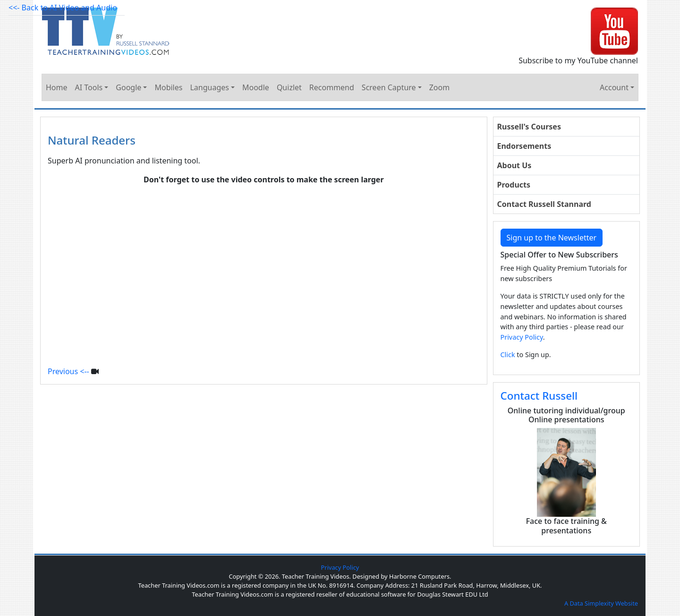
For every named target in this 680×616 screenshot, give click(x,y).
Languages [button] (209, 87)
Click (508, 355)
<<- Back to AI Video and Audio (63, 8)
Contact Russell (539, 396)
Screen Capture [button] (389, 87)
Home (57, 87)
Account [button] (614, 87)
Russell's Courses (529, 127)
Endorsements (524, 146)
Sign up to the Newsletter (552, 238)
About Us (514, 165)
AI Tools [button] (89, 87)
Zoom (439, 87)
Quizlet (289, 87)
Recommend (332, 87)
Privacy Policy (522, 337)
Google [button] (128, 87)
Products (514, 185)
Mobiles (168, 87)
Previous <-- (68, 371)
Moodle (256, 87)
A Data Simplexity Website (601, 603)
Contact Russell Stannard (544, 204)
